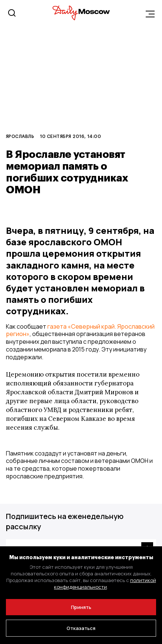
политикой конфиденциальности (105, 584)
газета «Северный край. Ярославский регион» (80, 330)
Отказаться (81, 628)
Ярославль (20, 136)
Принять (81, 607)
